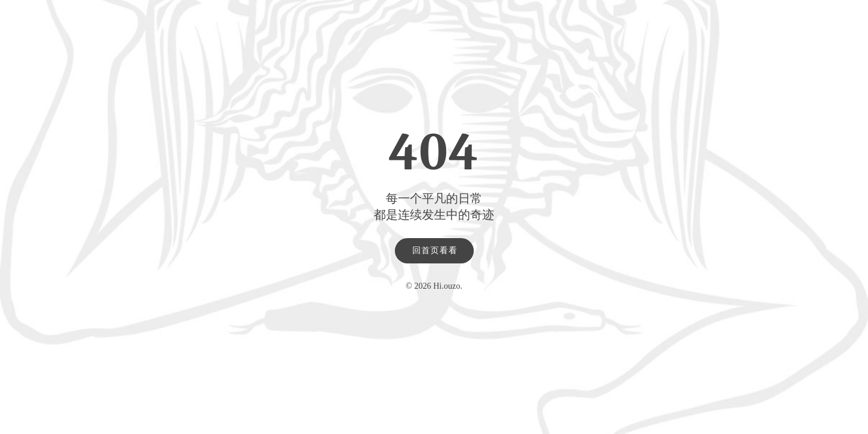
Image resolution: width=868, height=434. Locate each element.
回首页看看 (435, 250)
